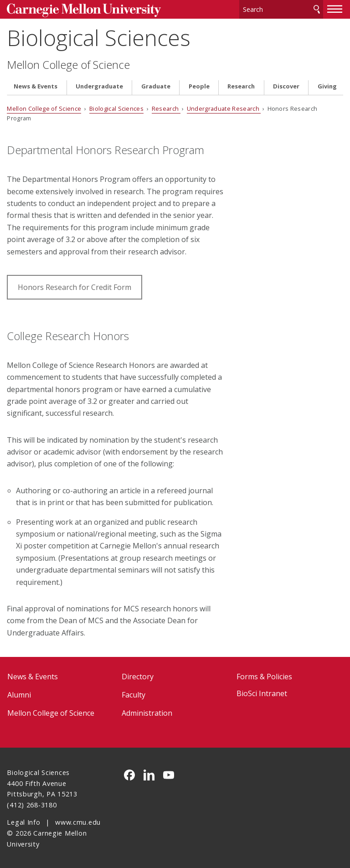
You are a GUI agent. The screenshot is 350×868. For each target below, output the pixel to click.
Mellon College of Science (68, 63)
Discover (286, 85)
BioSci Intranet (262, 692)
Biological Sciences (99, 37)
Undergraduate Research (224, 108)
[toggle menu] (335, 8)
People (199, 85)
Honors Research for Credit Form (75, 286)
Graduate (156, 85)
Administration (147, 712)
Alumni (19, 693)
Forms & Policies (264, 675)
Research (241, 85)
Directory (138, 675)
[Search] (281, 9)
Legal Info (23, 821)
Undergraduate (99, 85)
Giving (327, 85)
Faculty (134, 693)
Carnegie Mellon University (75, 10)
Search (317, 9)
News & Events (36, 85)
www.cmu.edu (78, 821)
